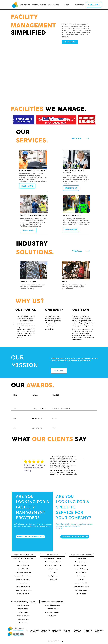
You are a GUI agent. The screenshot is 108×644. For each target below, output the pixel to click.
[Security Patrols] (53, 576)
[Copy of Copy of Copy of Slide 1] (55, 341)
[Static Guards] (53, 580)
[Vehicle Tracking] (53, 569)
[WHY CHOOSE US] (54, 5)
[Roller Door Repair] (81, 590)
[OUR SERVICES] (25, 5)
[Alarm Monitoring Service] (53, 562)
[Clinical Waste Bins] (23, 569)
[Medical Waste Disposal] (23, 580)
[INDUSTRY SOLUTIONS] (39, 5)
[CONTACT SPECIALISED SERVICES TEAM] (75, 537)
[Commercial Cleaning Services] (23, 602)
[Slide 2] (55, 125)
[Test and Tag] (81, 576)
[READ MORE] (59, 371)
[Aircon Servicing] (81, 558)
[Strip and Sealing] (81, 572)
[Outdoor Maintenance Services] (52, 602)
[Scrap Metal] (23, 583)
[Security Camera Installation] (53, 558)
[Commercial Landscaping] (52, 605)
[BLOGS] (67, 5)
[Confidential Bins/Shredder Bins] (23, 558)
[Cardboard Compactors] (23, 587)
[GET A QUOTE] (70, 42)
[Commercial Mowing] (52, 609)
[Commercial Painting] (81, 562)
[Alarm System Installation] (53, 565)
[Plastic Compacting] (23, 594)
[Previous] (13, 121)
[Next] (95, 121)
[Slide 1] (53, 125)
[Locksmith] (81, 580)
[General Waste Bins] (23, 565)
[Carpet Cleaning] (23, 609)
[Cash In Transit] (53, 572)
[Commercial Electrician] (81, 583)
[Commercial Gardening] (52, 612)
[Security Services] (53, 555)
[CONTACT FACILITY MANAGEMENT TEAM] (30, 537)
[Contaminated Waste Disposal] (23, 576)
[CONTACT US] (94, 5)
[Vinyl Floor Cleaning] (23, 605)
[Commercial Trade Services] (81, 555)
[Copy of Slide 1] (55, 475)
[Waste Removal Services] (23, 555)
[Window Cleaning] (23, 619)
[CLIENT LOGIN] (79, 5)
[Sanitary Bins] (23, 562)
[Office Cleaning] (23, 612)
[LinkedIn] (27, 631)
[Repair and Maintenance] (81, 565)
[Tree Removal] (52, 616)
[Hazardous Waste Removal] (23, 572)
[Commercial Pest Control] (81, 587)
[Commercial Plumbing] (81, 569)
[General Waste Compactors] (23, 590)
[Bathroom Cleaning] (23, 616)
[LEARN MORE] (27, 186)
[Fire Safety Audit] (81, 594)
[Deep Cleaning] (23, 623)
